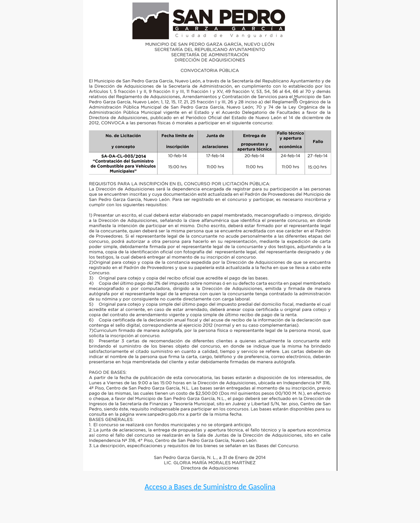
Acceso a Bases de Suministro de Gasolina (210, 487)
